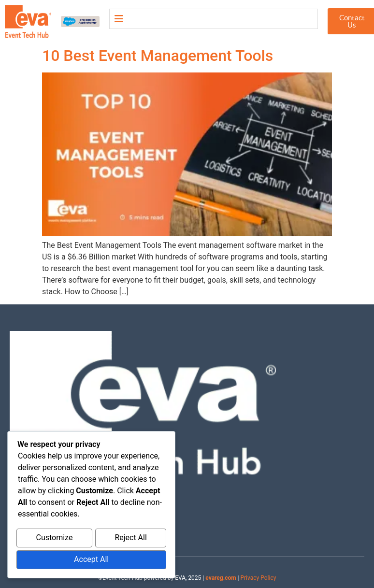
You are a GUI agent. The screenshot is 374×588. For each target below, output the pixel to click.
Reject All (130, 539)
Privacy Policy (258, 578)
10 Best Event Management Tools (158, 56)
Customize (54, 539)
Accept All (91, 560)
